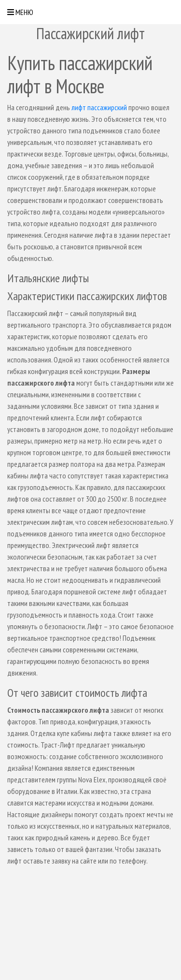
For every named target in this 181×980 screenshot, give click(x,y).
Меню (20, 12)
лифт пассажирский (99, 107)
